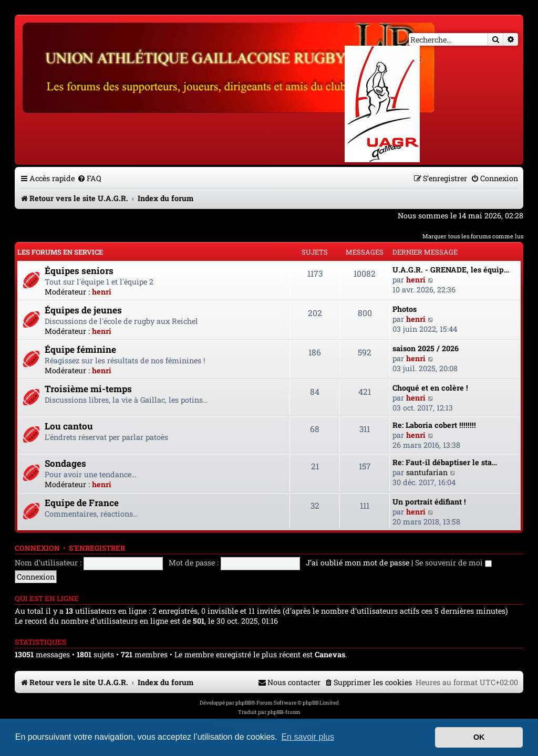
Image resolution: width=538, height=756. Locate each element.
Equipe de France (82, 503)
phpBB (243, 703)
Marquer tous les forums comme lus (473, 236)
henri (102, 292)
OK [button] (479, 737)
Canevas (330, 655)
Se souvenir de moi (453, 563)
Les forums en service (60, 252)
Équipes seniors (79, 271)
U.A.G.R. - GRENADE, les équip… (451, 270)
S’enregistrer (97, 548)
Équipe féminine (80, 349)
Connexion (37, 548)
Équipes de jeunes (83, 310)
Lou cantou (69, 426)
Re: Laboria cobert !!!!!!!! (434, 425)
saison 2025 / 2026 (426, 348)
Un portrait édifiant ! (429, 502)
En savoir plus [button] (308, 737)
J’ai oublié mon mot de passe (358, 563)
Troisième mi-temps (88, 389)
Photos (405, 309)
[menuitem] (89, 178)
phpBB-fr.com (284, 712)
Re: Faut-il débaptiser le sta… (445, 462)
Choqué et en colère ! (430, 388)
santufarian (427, 472)
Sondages (65, 463)
